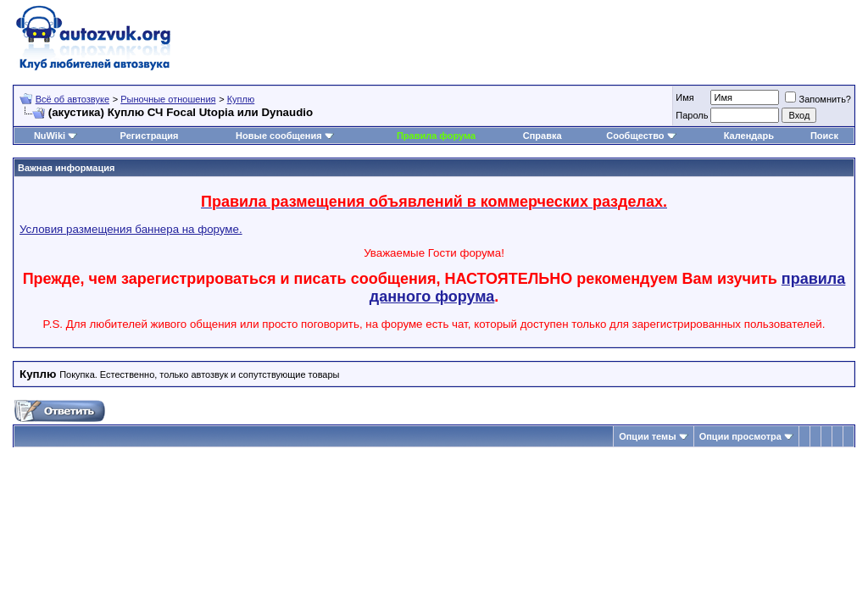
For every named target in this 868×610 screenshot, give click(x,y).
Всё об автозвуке (72, 99)
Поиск (824, 136)
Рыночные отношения (168, 99)
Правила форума (436, 136)
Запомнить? (818, 99)
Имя (684, 97)
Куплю (241, 99)
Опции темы (647, 436)
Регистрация (150, 136)
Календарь (749, 136)
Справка (542, 136)
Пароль (692, 115)
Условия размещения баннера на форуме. (131, 229)
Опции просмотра (740, 436)
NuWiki (50, 136)
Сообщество (641, 136)
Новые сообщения (279, 136)
